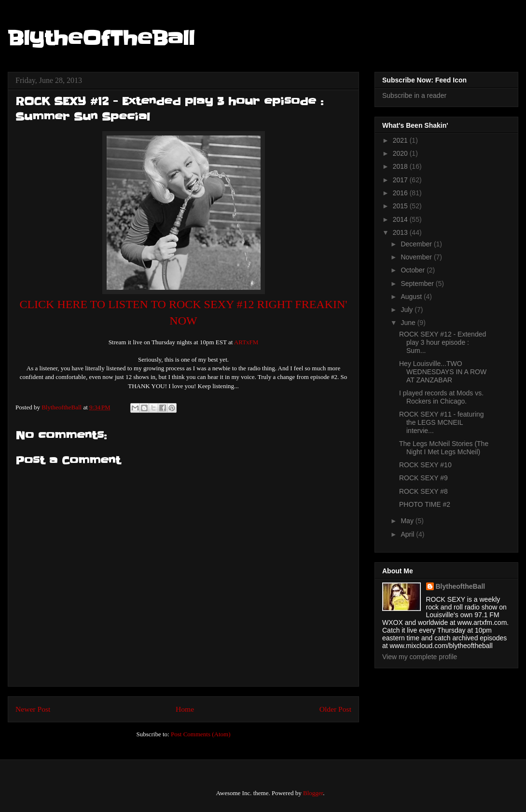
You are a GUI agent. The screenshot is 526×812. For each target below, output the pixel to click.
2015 (401, 206)
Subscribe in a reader (414, 95)
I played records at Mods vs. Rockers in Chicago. (441, 397)
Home (185, 709)
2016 (401, 193)
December (417, 244)
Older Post (335, 709)
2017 (401, 180)
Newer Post (33, 709)
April (408, 534)
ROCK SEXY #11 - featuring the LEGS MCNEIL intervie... (442, 422)
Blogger (313, 793)
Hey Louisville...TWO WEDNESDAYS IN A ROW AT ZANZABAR (443, 372)
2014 (401, 219)
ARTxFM (246, 342)
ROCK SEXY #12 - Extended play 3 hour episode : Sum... (443, 342)
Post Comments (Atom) (201, 734)
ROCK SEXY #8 (423, 491)
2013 (401, 232)
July (408, 310)
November (417, 257)
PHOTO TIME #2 (425, 504)
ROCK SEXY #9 (423, 478)
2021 (401, 140)
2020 (401, 153)
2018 (401, 166)
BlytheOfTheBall (101, 39)
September (418, 284)
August (412, 297)
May (408, 521)
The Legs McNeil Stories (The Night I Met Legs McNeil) (444, 448)
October (414, 270)
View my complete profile (420, 657)
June (409, 323)
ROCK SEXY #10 (425, 465)
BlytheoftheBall (461, 586)
